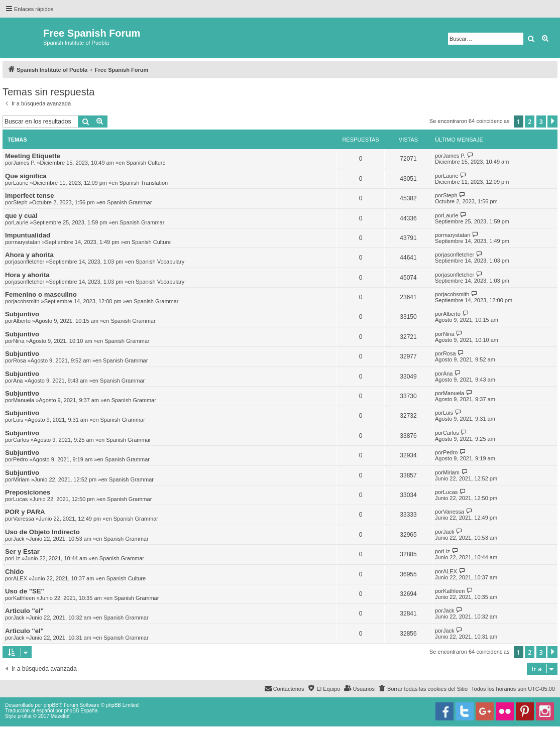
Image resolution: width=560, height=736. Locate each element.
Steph (20, 202)
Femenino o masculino (41, 294)
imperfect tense (29, 196)
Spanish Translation (144, 183)
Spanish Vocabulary (160, 262)
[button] (552, 121)
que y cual (21, 216)
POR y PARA (25, 512)
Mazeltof (60, 716)
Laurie (21, 183)
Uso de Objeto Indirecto (42, 532)
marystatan (27, 242)
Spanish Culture (146, 163)
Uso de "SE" (25, 591)
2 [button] (530, 121)
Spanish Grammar (129, 202)
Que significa (26, 176)
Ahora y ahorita (29, 255)
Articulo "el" (24, 611)
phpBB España (81, 711)
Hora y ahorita (27, 275)
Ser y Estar (22, 551)
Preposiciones (28, 492)
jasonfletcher (29, 262)
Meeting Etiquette (33, 156)
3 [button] (541, 121)
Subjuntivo (22, 314)
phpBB (51, 705)
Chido (14, 572)
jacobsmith (26, 301)
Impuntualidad (28, 235)
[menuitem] (423, 689)
